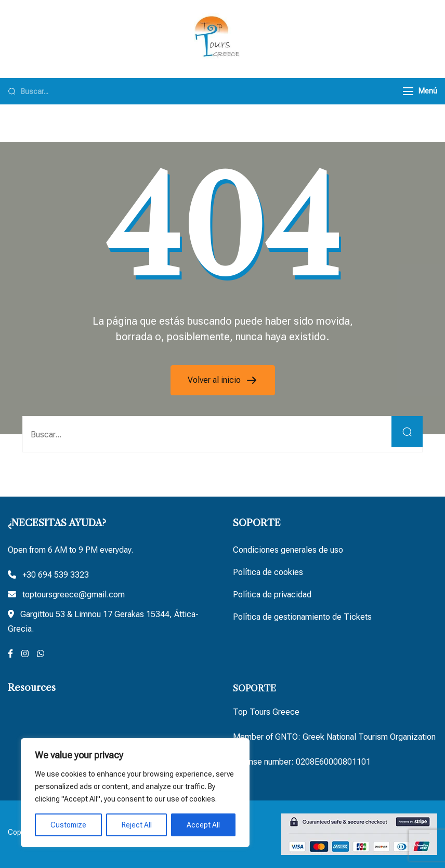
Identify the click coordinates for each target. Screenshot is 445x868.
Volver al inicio (215, 380)
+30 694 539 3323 (56, 575)
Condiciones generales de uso (288, 550)
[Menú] (408, 91)
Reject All (137, 825)
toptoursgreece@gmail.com (74, 595)
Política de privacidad (272, 595)
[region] (135, 793)
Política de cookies (268, 572)
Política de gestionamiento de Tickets (302, 617)
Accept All (203, 825)
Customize (68, 825)
